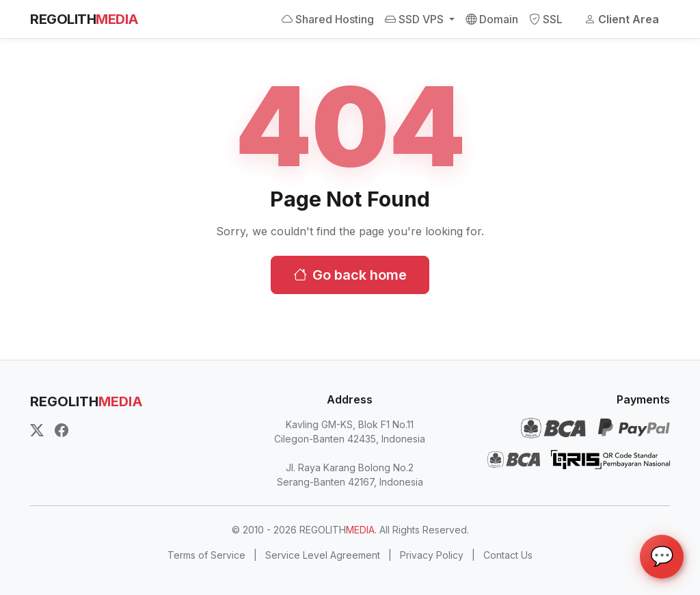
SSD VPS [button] (416, 19)
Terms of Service (206, 555)
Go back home (350, 275)
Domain (492, 19)
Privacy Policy (432, 555)
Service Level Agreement (323, 555)
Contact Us (508, 555)
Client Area (622, 19)
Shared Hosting (328, 19)
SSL (546, 19)
